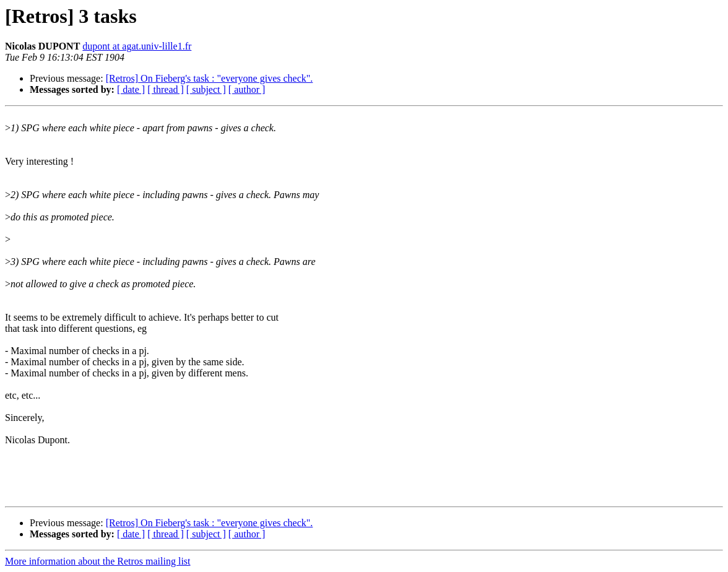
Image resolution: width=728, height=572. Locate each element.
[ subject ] (206, 89)
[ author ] (247, 89)
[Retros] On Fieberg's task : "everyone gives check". (210, 78)
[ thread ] (166, 89)
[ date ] (131, 89)
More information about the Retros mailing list (98, 561)
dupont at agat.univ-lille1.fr (137, 46)
